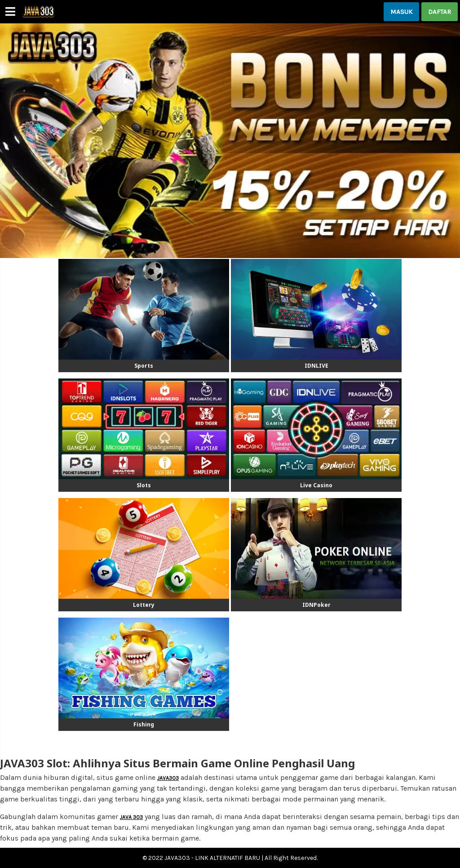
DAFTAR (440, 12)
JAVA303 (168, 778)
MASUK (401, 12)
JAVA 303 (131, 817)
